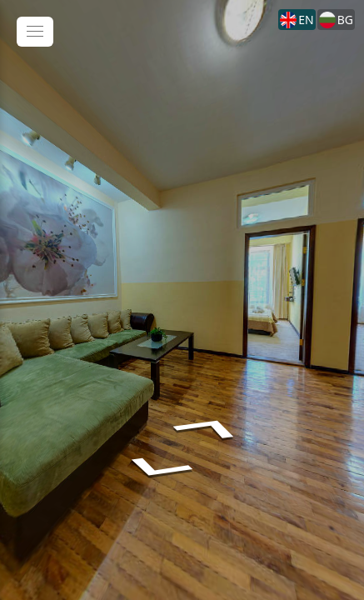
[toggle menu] (35, 32)
